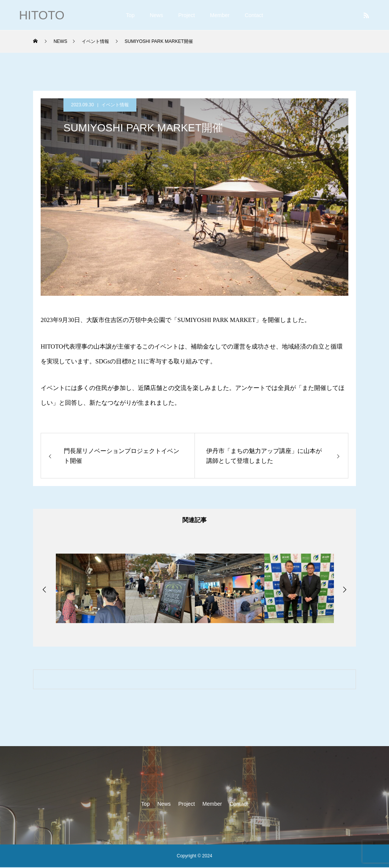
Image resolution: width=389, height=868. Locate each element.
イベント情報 (115, 105)
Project (187, 15)
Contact (254, 15)
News (156, 15)
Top (130, 15)
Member (220, 15)
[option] (91, 589)
